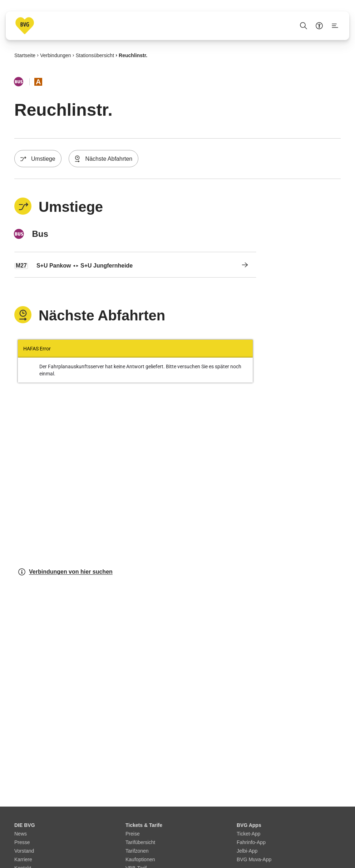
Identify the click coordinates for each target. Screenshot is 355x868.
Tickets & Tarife (144, 825)
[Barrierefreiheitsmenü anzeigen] (319, 26)
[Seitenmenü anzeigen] (335, 26)
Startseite (25, 55)
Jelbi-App (247, 851)
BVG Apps (249, 825)
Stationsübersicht (95, 55)
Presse (22, 842)
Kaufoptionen (140, 859)
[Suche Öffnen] (304, 26)
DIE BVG (25, 825)
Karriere (23, 859)
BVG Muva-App (254, 859)
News (21, 834)
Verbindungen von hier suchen (65, 572)
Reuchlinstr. (133, 55)
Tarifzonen (137, 851)
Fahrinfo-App (251, 842)
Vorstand (24, 851)
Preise (133, 834)
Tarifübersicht (140, 842)
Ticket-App (248, 834)
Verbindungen (55, 55)
